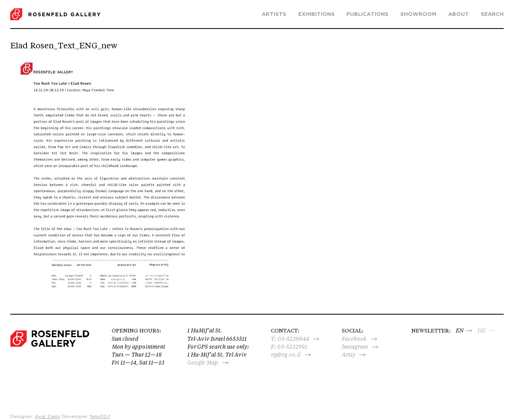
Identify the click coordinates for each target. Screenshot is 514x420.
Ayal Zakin (48, 416)
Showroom (418, 14)
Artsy (348, 355)
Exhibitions (316, 14)
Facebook (354, 339)
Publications (367, 14)
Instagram (355, 347)
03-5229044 (293, 339)
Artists (274, 14)
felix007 (100, 416)
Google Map (203, 363)
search (492, 14)
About (459, 14)
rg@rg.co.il (286, 355)
